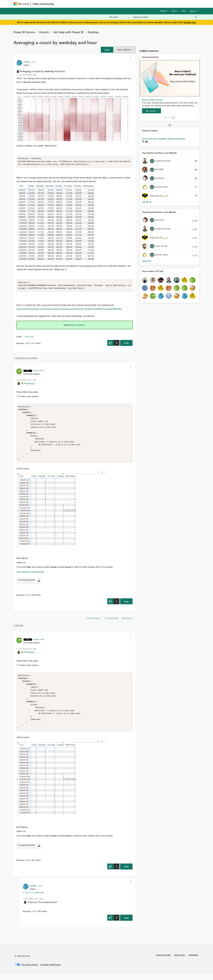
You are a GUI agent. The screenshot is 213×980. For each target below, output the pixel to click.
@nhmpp (30, 384)
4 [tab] (170, 117)
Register (164, 11)
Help (183, 11)
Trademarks (193, 961)
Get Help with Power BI (68, 32)
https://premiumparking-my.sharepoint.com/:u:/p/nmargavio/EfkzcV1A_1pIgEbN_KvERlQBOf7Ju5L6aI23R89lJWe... (70, 310)
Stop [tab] (173, 117)
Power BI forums (24, 32)
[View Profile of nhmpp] (27, 62)
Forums (61, 4)
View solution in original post (30, 575)
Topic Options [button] (124, 50)
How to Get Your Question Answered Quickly (164, 139)
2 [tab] (167, 117)
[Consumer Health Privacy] (51, 971)
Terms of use (180, 961)
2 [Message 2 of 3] (25, 598)
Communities (97, 4)
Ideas (85, 4)
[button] (107, 50)
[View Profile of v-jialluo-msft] (38, 371)
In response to (33, 899)
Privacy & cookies (163, 961)
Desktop (93, 32)
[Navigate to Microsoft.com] (21, 4)
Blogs (110, 4)
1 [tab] (165, 117)
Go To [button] (193, 11)
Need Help (29, 337)
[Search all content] (165, 17)
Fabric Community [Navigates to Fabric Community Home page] (43, 4)
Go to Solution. (78, 326)
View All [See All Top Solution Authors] (147, 202)
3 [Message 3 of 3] (31, 917)
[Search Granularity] (119, 17)
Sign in (174, 11)
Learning (121, 4)
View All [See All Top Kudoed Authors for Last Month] (147, 261)
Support (133, 4)
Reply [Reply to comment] (126, 605)
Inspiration (73, 4)
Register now (190, 22)
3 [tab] (169, 117)
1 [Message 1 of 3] (25, 344)
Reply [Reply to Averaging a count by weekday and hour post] (126, 344)
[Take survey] (151, 111)
